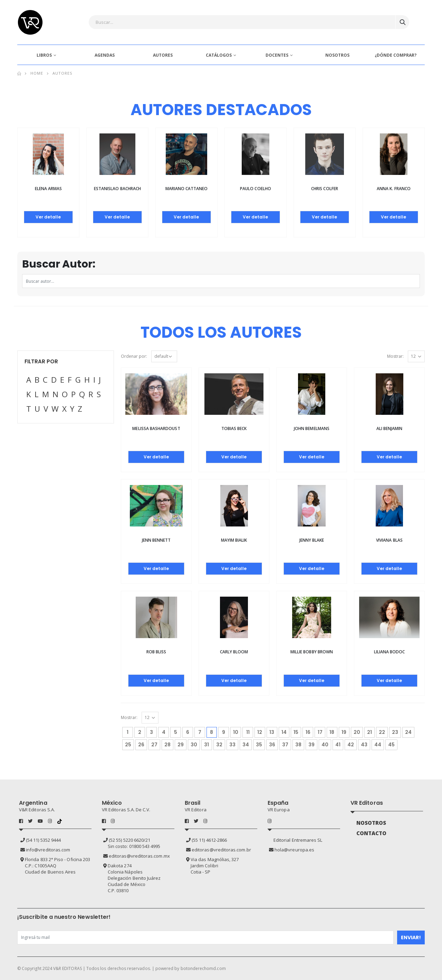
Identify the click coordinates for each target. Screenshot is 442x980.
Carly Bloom (234, 652)
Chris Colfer (325, 189)
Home (37, 73)
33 (232, 745)
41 (338, 745)
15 (296, 732)
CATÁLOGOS (219, 55)
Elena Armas (49, 189)
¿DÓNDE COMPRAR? (396, 55)
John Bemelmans (312, 428)
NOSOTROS (337, 55)
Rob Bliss (156, 652)
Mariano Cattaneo (187, 189)
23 (395, 732)
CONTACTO (372, 833)
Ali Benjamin (390, 428)
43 (364, 745)
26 (141, 745)
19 (344, 732)
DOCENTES (277, 55)
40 (325, 745)
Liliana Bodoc (390, 652)
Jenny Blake (312, 540)
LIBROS (44, 55)
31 (206, 745)
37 (285, 745)
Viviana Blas (389, 540)
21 (369, 732)
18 (332, 732)
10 (236, 732)
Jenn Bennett (156, 540)
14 (284, 732)
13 (272, 732)
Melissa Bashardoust (156, 428)
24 (408, 732)
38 (298, 745)
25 (128, 745)
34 (246, 745)
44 (378, 745)
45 (391, 745)
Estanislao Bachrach (117, 189)
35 (259, 745)
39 (311, 745)
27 (154, 745)
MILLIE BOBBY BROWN (312, 652)
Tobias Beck (234, 428)
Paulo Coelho (256, 189)
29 (181, 745)
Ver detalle (48, 217)
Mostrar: (395, 356)
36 (272, 745)
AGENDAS (105, 55)
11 (248, 732)
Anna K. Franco (394, 189)
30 (194, 745)
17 (320, 732)
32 (219, 745)
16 (308, 732)
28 (167, 745)
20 (357, 732)
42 (351, 745)
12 (260, 732)
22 (382, 732)
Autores (63, 73)
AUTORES (163, 55)
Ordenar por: (134, 356)
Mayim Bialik (234, 540)
